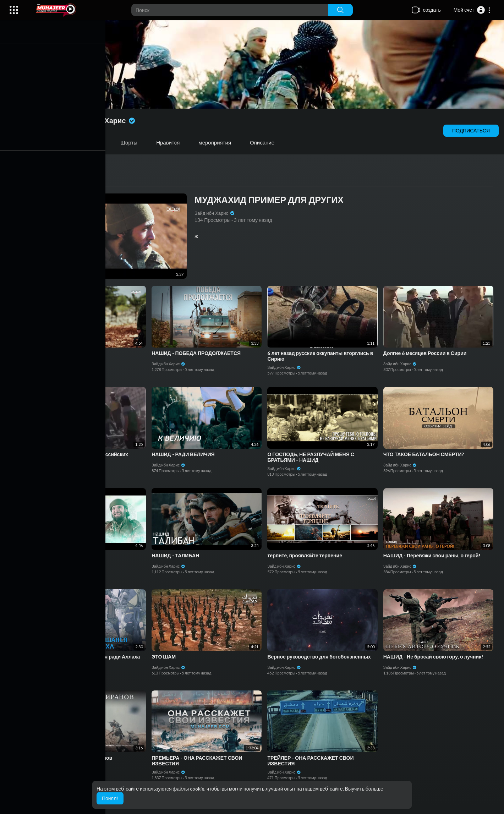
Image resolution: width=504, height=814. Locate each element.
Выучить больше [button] (364, 789)
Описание (265, 142)
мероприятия (218, 142)
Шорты (132, 142)
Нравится (171, 142)
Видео (50, 142)
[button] (472, 10)
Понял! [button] (110, 798)
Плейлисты (91, 142)
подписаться (471, 130)
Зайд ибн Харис (107, 120)
